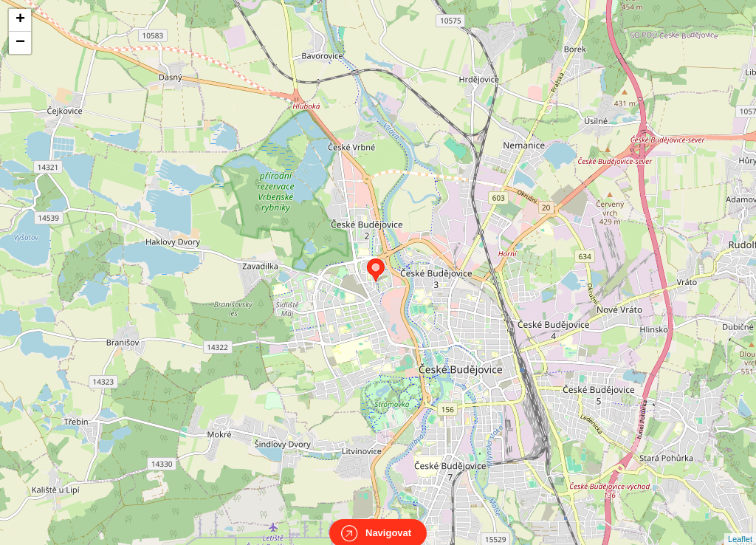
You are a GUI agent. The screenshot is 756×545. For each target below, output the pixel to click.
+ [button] (20, 20)
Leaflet (740, 526)
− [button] (20, 43)
